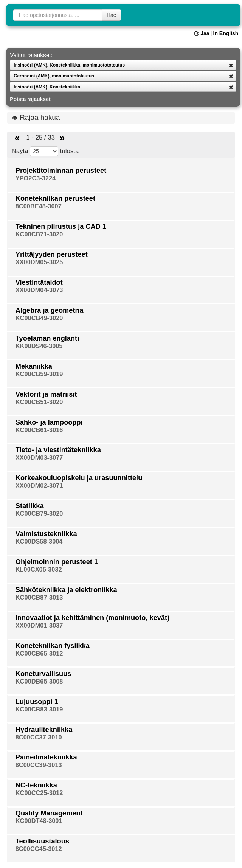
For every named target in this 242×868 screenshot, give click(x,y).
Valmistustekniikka (46, 534)
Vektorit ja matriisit (46, 394)
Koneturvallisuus (43, 674)
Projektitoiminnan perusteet (61, 170)
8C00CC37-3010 (39, 737)
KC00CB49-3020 (39, 318)
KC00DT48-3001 (39, 821)
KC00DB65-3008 (39, 681)
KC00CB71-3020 (39, 234)
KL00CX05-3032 (39, 569)
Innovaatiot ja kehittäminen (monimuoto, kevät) (92, 618)
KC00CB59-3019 (39, 374)
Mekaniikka (34, 366)
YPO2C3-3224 (36, 178)
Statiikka (30, 506)
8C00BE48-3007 (39, 206)
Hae (112, 15)
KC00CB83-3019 (39, 709)
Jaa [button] (202, 33)
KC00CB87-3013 (39, 597)
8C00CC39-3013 (39, 765)
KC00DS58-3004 (39, 541)
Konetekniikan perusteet (55, 198)
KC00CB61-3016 (39, 430)
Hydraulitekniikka (44, 730)
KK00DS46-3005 (39, 346)
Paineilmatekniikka (46, 757)
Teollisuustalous (42, 841)
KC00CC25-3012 (39, 793)
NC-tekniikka (36, 785)
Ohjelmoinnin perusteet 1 (57, 562)
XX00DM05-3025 (39, 262)
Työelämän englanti (47, 338)
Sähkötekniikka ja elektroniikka (66, 590)
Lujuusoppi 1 (37, 702)
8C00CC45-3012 (39, 849)
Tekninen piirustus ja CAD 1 (61, 226)
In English (226, 33)
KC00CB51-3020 (39, 402)
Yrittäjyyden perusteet (52, 254)
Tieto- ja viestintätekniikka (58, 450)
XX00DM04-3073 (39, 290)
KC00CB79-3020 (39, 513)
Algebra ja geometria (50, 310)
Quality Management (49, 813)
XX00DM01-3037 (39, 625)
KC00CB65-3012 (39, 653)
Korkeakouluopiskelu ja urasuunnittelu (79, 478)
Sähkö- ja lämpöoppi (49, 422)
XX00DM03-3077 (39, 457)
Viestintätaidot (39, 282)
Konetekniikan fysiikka (53, 646)
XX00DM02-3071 (39, 485)
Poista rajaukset (30, 99)
